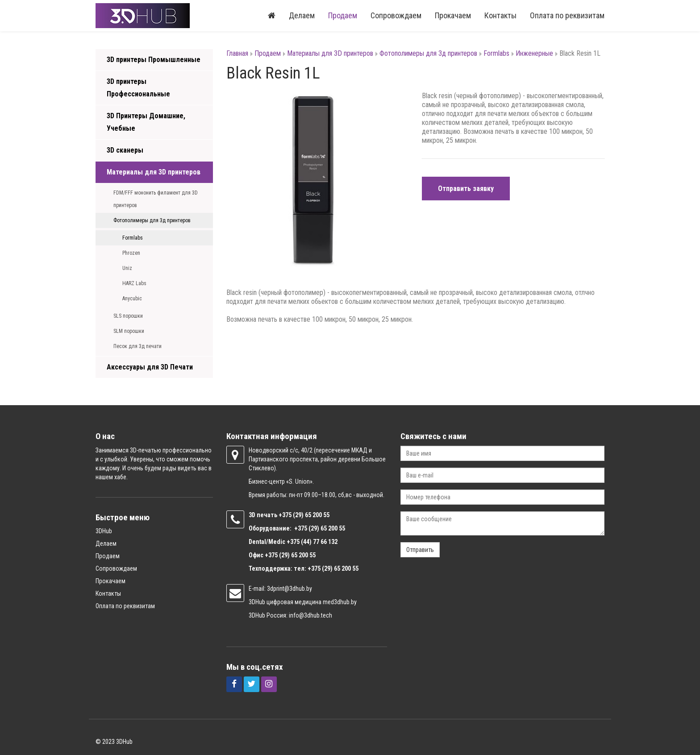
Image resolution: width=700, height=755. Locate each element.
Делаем (302, 15)
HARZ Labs (134, 283)
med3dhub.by (340, 602)
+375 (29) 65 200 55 (290, 555)
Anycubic (132, 299)
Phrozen (131, 253)
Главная (237, 53)
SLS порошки (128, 316)
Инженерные (534, 53)
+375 (286, 515)
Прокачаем (453, 15)
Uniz (127, 268)
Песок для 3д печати (137, 346)
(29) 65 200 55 (311, 515)
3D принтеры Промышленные (154, 60)
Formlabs (133, 238)
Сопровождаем (396, 15)
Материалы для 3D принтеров (154, 172)
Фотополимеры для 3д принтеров (152, 220)
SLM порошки (129, 331)
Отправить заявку (466, 189)
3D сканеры (125, 150)
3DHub (104, 531)
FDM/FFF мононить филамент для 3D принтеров (156, 199)
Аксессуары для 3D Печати (150, 367)
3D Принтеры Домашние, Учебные (146, 122)
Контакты (500, 15)
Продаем (343, 15)
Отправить (420, 550)
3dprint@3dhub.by (290, 589)
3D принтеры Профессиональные (138, 88)
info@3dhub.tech (310, 615)
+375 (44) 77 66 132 (312, 542)
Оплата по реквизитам (567, 15)
